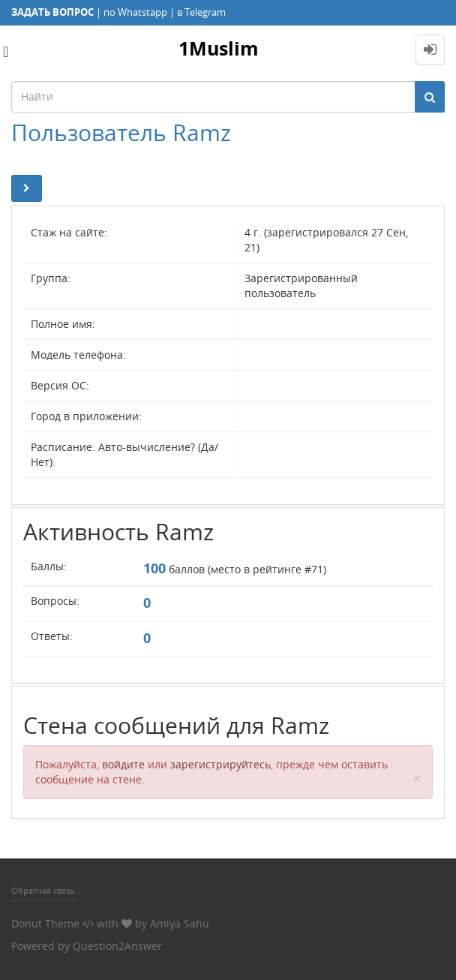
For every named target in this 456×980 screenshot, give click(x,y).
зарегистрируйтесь (220, 764)
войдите (123, 764)
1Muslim (219, 48)
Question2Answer (117, 946)
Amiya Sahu (180, 923)
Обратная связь (43, 890)
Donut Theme (45, 923)
